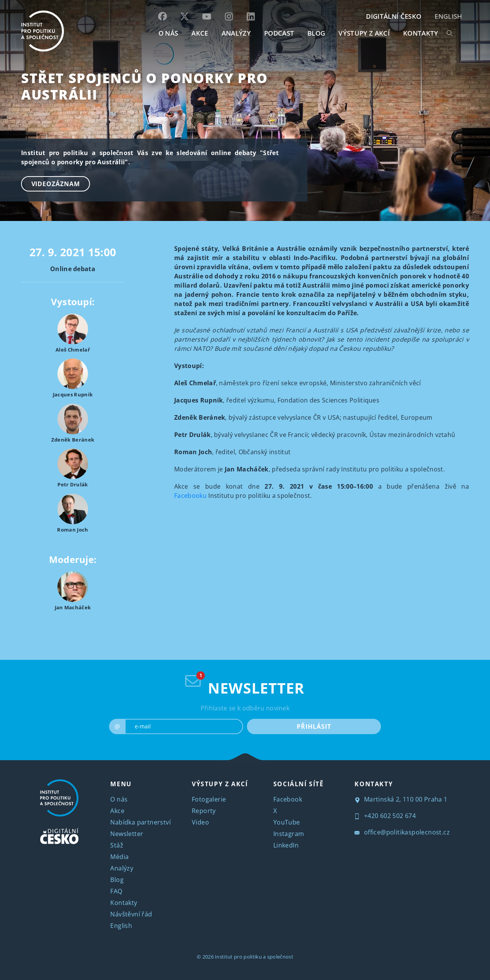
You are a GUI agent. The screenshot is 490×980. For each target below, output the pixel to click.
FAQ (116, 891)
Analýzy (236, 33)
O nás (119, 799)
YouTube (287, 822)
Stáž (117, 845)
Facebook (288, 799)
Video (200, 822)
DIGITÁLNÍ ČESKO (394, 16)
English (448, 16)
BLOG (316, 33)
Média (119, 857)
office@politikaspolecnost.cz (402, 832)
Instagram (289, 834)
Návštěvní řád (131, 914)
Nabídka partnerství (140, 822)
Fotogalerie (209, 799)
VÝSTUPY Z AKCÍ (220, 784)
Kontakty (124, 903)
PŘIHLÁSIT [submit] (314, 726)
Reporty (204, 811)
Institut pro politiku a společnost (254, 957)
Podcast (279, 33)
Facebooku (190, 496)
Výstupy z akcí (364, 33)
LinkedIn (286, 845)
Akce (117, 811)
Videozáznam (56, 184)
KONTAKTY (421, 33)
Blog (117, 880)
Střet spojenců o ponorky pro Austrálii (145, 86)
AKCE (200, 33)
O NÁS (168, 33)
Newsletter (127, 834)
